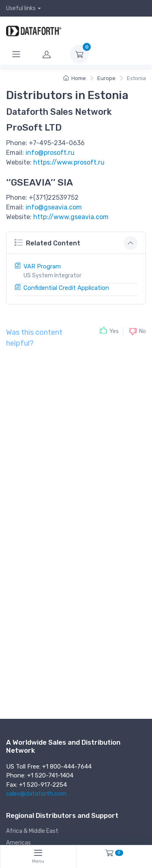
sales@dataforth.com (36, 794)
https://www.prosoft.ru (69, 162)
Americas (18, 843)
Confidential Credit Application (66, 288)
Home (75, 78)
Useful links (21, 8)
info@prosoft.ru (50, 153)
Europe (106, 78)
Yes (114, 331)
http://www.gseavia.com (71, 217)
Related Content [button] (47, 242)
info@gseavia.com (54, 207)
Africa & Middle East (32, 831)
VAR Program (42, 266)
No (142, 331)
